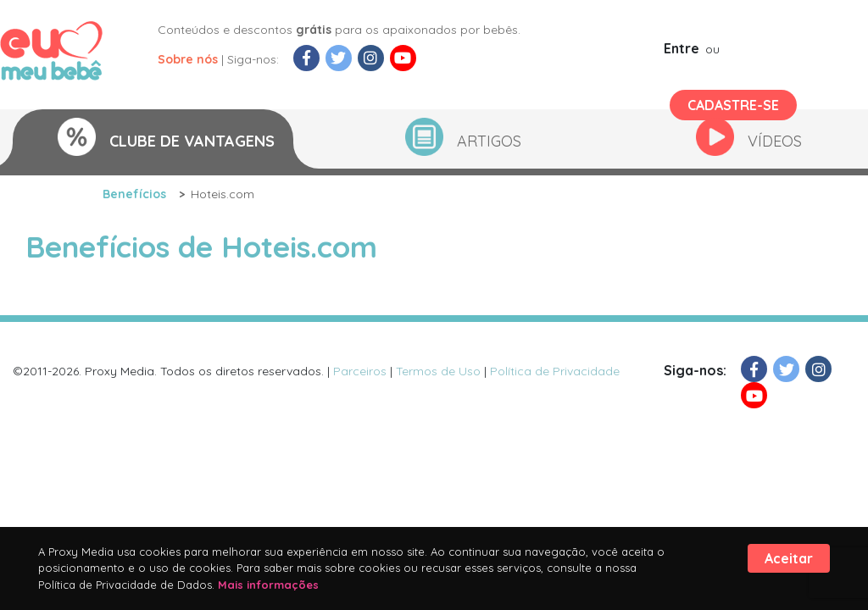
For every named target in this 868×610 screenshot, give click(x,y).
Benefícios (134, 194)
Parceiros (360, 371)
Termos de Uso (438, 371)
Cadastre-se (733, 105)
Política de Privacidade (555, 371)
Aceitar (789, 558)
